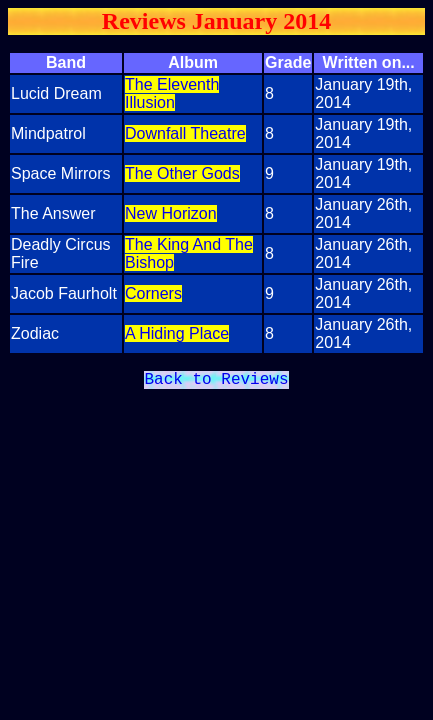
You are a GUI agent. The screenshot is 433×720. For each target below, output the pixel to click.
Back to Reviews (216, 382)
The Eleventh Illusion (172, 93)
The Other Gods (182, 173)
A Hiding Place (177, 333)
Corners (153, 293)
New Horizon (171, 213)
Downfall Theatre (185, 133)
